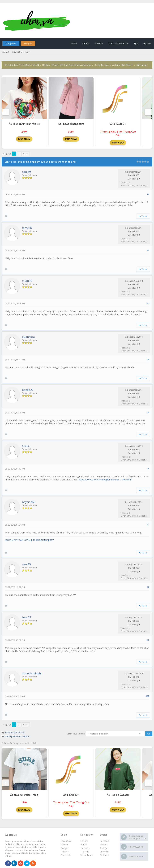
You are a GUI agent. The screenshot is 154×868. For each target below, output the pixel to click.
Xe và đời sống (102, 65)
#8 (148, 587)
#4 (148, 359)
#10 (148, 696)
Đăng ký (28, 44)
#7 (148, 525)
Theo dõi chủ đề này (15, 733)
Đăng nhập (11, 44)
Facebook (105, 841)
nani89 (26, 172)
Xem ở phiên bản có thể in (17, 736)
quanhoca (28, 337)
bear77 (27, 617)
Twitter (104, 844)
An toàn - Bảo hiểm (121, 65)
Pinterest (105, 855)
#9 (148, 640)
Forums (86, 44)
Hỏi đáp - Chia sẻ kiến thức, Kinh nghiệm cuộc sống (67, 65)
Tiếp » (26, 154)
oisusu (26, 446)
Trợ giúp (147, 44)
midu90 (27, 281)
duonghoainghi (32, 673)
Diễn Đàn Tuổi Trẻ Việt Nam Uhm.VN (22, 65)
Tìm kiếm (98, 44)
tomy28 (27, 228)
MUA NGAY (24, 139)
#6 (148, 468)
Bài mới (6, 52)
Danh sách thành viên (118, 44)
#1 (148, 194)
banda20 (28, 390)
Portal (74, 44)
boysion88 (29, 502)
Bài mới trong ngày (21, 52)
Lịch (136, 44)
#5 (148, 412)
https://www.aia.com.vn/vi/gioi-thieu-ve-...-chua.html (105, 480)
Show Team (87, 855)
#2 (148, 250)
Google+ (104, 848)
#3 (148, 303)
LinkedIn (104, 852)
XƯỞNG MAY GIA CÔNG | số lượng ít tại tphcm (30, 540)
